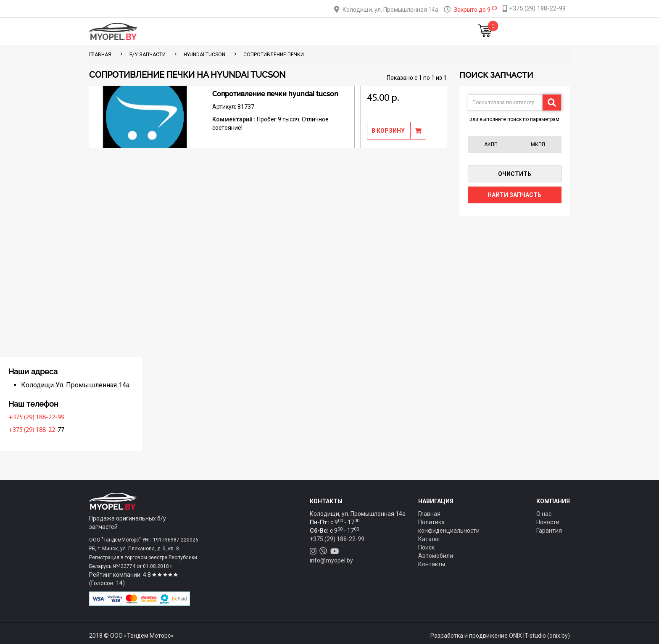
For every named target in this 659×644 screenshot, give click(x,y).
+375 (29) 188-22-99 (119, 418)
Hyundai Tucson (204, 55)
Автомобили (436, 556)
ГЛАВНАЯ (100, 55)
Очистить (515, 174)
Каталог (237, 31)
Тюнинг (271, 31)
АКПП (491, 145)
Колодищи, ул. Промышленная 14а (390, 10)
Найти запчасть (514, 195)
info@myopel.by (331, 560)
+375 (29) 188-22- (116, 430)
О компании (343, 31)
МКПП (538, 145)
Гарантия (549, 531)
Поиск (426, 547)
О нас (544, 514)
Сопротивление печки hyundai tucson (275, 94)
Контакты (386, 31)
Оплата (304, 31)
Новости (424, 31)
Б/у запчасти (148, 55)
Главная (203, 31)
